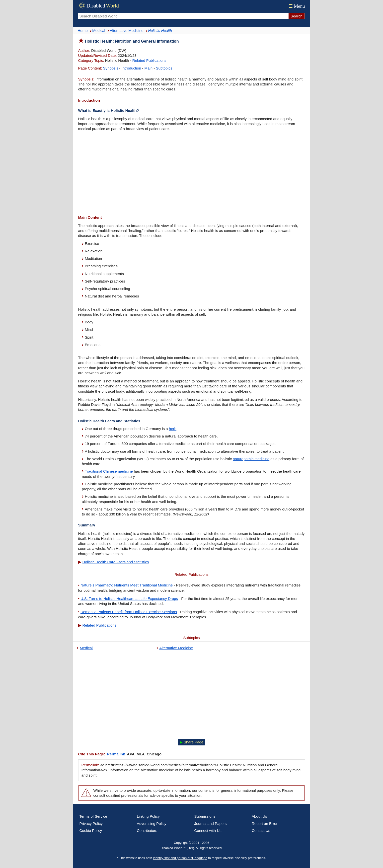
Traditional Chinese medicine (109, 471)
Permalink (116, 754)
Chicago (154, 754)
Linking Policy (148, 816)
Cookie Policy (91, 831)
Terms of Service (93, 816)
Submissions (205, 816)
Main (149, 68)
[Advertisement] (192, 174)
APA (131, 754)
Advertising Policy (152, 824)
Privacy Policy (91, 824)
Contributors (147, 831)
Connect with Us (208, 831)
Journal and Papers (211, 824)
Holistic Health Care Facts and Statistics (116, 562)
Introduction (131, 68)
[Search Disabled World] (183, 16)
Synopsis (111, 68)
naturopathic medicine (251, 459)
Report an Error (265, 824)
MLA (141, 754)
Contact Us (261, 831)
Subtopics (164, 68)
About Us (259, 816)
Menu (296, 6)
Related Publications (149, 60)
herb (173, 429)
